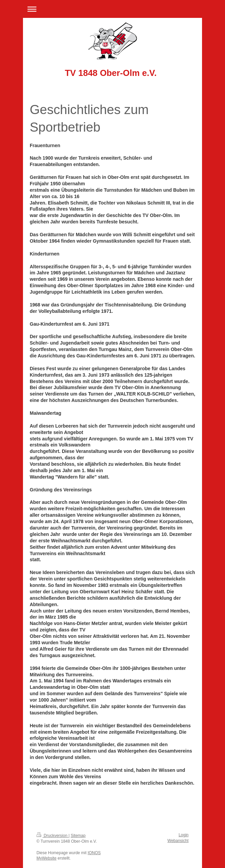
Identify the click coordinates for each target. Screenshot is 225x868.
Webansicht (178, 841)
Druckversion (53, 836)
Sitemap (78, 836)
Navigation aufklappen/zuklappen (112, 9)
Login (184, 835)
